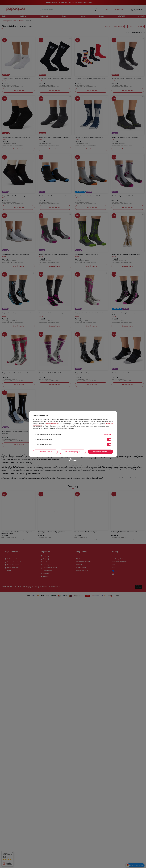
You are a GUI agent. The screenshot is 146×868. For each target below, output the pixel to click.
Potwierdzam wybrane (45, 452)
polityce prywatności (52, 423)
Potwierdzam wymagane (73, 452)
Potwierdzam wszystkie (100, 452)
